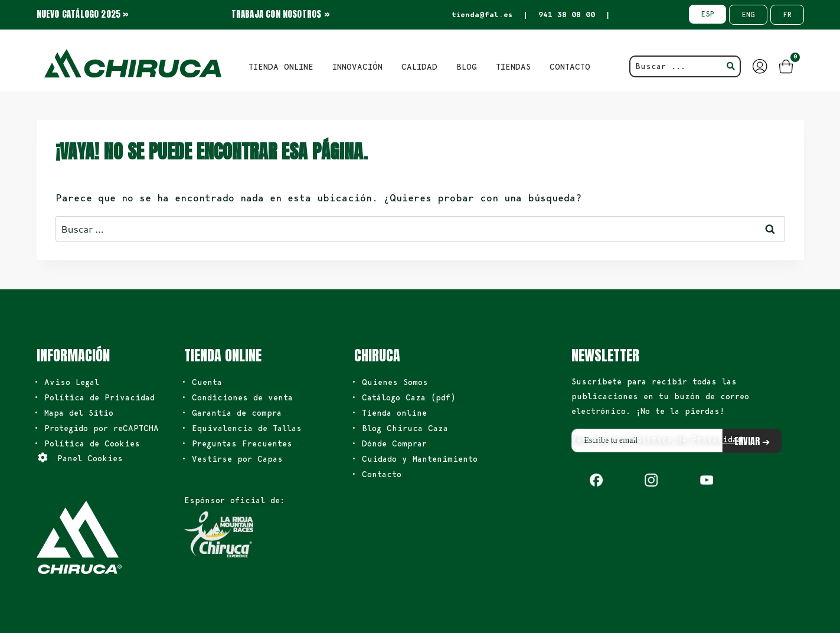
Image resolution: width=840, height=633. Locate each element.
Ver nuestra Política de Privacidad (657, 439)
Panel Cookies (90, 458)
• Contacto (376, 474)
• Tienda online (389, 413)
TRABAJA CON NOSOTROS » (281, 14)
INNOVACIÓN (357, 67)
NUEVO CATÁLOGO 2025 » (83, 14)
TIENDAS (513, 67)
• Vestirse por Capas (232, 459)
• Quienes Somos (390, 382)
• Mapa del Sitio (73, 413)
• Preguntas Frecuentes (237, 443)
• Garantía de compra (231, 413)
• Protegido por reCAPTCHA (96, 428)
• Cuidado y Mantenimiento (414, 459)
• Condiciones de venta (237, 397)
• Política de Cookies (87, 443)
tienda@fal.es (482, 14)
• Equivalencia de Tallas (241, 428)
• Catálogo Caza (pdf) (403, 397)
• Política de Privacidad (94, 397)
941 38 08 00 (567, 14)
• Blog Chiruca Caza (400, 428)
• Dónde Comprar (389, 443)
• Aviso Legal (66, 382)
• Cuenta (202, 382)
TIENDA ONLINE (281, 67)
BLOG (467, 67)
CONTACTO (570, 67)
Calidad (419, 67)
